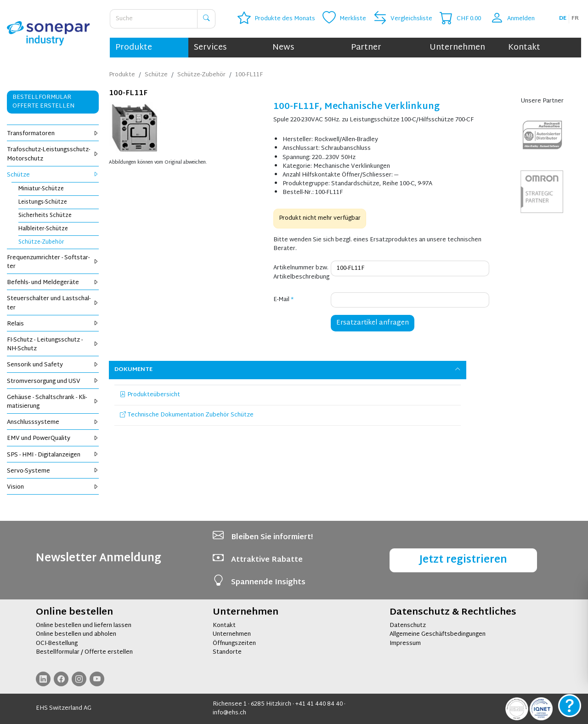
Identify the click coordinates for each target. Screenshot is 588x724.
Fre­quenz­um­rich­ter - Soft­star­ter (53, 262)
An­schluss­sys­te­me (53, 422)
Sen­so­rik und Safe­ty (53, 365)
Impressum (405, 644)
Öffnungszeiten (234, 644)
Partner (366, 48)
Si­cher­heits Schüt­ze (45, 216)
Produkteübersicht (150, 395)
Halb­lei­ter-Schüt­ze (43, 229)
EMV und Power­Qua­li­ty (53, 439)
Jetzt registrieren (463, 560)
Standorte (227, 652)
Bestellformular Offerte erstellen (43, 102)
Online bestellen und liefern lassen (84, 626)
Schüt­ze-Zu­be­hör (41, 242)
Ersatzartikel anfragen (373, 323)
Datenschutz (408, 626)
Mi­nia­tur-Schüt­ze (41, 189)
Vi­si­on (53, 487)
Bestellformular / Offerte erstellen (84, 652)
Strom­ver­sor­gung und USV (53, 382)
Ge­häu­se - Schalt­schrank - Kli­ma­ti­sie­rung (53, 402)
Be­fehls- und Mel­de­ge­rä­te (53, 283)
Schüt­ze (53, 175)
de (563, 18)
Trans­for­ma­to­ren (53, 134)
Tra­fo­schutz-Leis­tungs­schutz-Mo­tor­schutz (53, 154)
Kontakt (524, 48)
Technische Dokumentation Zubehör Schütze (187, 415)
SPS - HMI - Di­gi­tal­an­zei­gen (53, 455)
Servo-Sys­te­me (53, 471)
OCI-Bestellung (57, 644)
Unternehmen (457, 48)
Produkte (134, 48)
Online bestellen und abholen (76, 634)
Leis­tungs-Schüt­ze (43, 202)
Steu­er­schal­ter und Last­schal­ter (53, 303)
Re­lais (53, 324)
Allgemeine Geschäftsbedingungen (438, 634)
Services (210, 48)
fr (575, 18)
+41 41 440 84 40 (319, 704)
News (283, 48)
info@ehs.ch (229, 713)
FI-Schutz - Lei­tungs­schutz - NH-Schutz (53, 345)
